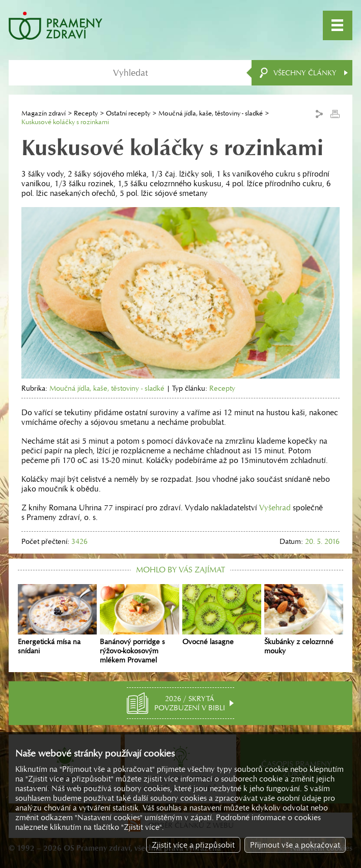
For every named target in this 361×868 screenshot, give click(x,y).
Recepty (86, 113)
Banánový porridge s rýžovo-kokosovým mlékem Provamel (139, 624)
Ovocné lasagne (222, 615)
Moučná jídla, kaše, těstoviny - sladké (211, 113)
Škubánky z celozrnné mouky (304, 620)
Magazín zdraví (44, 113)
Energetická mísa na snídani (57, 620)
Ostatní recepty (128, 113)
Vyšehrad (275, 508)
